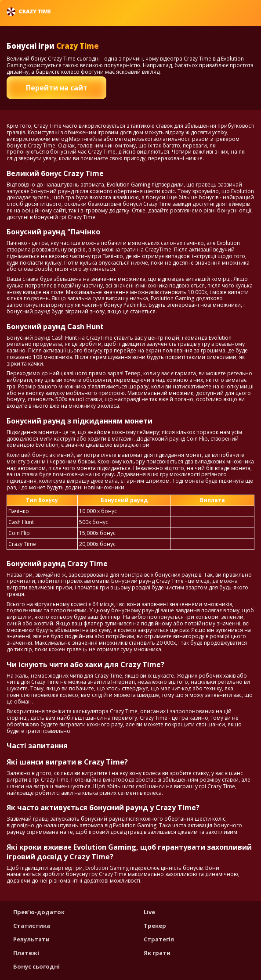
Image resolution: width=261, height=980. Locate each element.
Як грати (157, 953)
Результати (31, 939)
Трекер (155, 926)
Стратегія (159, 939)
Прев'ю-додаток (39, 912)
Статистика (32, 926)
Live (149, 912)
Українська (231, 12)
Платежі (26, 953)
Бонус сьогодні (36, 966)
